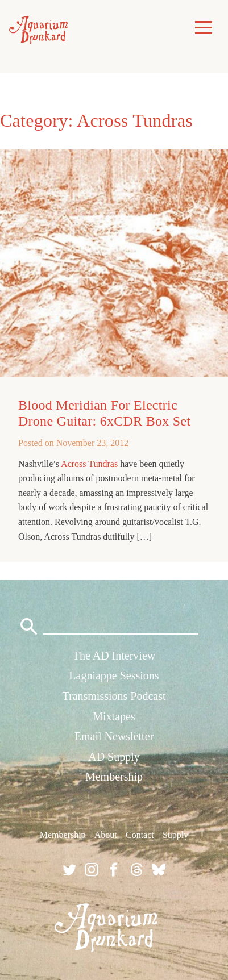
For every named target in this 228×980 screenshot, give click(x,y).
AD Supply (114, 757)
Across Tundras (89, 464)
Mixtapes (114, 716)
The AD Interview (114, 656)
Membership (114, 777)
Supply (175, 835)
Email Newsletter (114, 736)
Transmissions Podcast (114, 696)
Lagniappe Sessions (114, 675)
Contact (140, 835)
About (106, 835)
